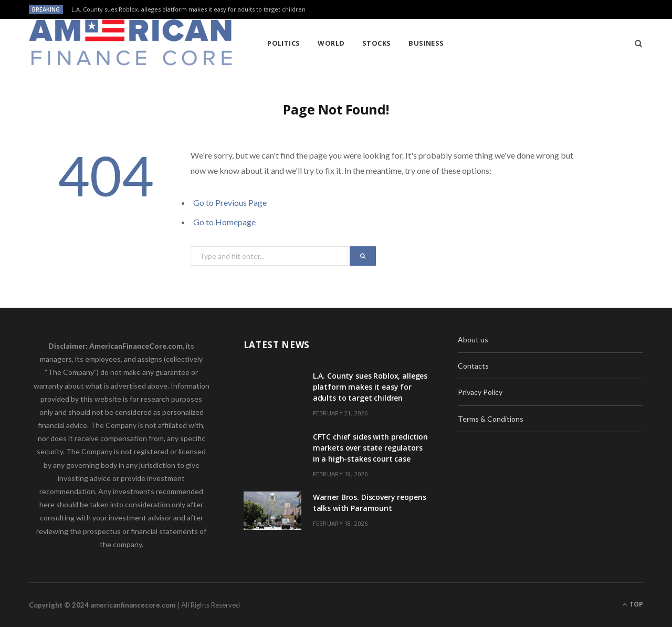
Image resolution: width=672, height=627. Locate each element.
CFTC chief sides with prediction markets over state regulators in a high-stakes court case (371, 448)
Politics (284, 43)
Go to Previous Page (230, 202)
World (331, 43)
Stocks (377, 43)
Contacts (473, 366)
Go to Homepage (224, 222)
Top (633, 604)
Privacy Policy (480, 392)
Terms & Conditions (491, 419)
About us (473, 339)
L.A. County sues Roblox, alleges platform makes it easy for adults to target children (188, 9)
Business (426, 43)
